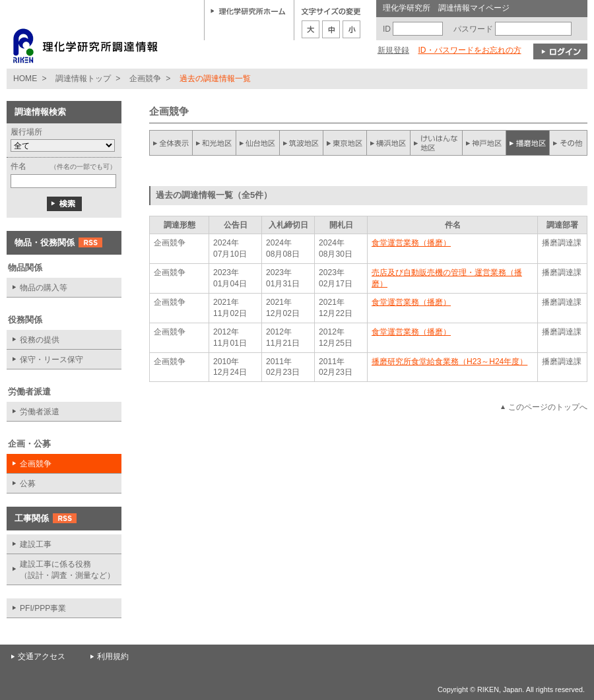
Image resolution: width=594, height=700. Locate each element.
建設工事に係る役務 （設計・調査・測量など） (67, 570)
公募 (28, 484)
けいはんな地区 (436, 143)
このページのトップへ (548, 407)
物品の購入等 (44, 288)
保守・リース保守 (51, 360)
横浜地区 (389, 143)
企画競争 (145, 79)
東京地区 (345, 143)
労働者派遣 (40, 412)
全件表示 (171, 143)
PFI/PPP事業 (43, 608)
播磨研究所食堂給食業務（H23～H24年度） (449, 362)
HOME (25, 79)
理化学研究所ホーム (248, 11)
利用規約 (113, 656)
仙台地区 (258, 143)
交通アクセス (42, 656)
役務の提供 (40, 340)
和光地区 (214, 143)
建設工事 (36, 544)
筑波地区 (302, 143)
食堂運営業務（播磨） (411, 243)
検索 (64, 204)
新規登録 (393, 50)
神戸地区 (484, 143)
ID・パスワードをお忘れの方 (469, 50)
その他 (568, 143)
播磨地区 (527, 143)
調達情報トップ (83, 79)
